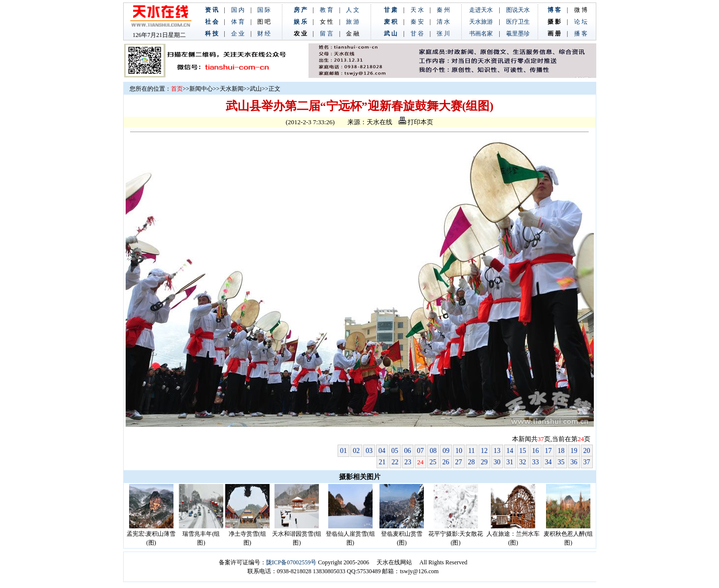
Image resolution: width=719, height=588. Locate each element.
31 (510, 462)
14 (510, 451)
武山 (256, 89)
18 (561, 451)
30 (497, 462)
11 (471, 451)
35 (561, 462)
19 (574, 451)
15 (523, 451)
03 (369, 451)
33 (536, 462)
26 (446, 462)
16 (536, 451)
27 (459, 462)
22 (395, 462)
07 (420, 451)
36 (574, 462)
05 (395, 451)
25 (433, 462)
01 (343, 451)
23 (408, 462)
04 (382, 451)
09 (446, 451)
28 (472, 462)
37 (587, 462)
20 (587, 451)
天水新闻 (232, 89)
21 (382, 462)
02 (356, 451)
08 (433, 451)
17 (548, 451)
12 (484, 451)
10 (459, 451)
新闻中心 (201, 89)
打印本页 (416, 122)
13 (497, 451)
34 (548, 462)
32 (523, 462)
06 (408, 451)
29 (484, 462)
